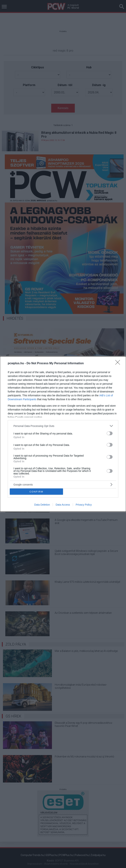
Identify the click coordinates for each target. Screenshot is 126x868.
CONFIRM (36, 492)
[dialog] (63, 434)
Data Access (63, 505)
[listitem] (63, 426)
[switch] (110, 433)
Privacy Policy (84, 505)
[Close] (119, 364)
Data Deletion (42, 505)
